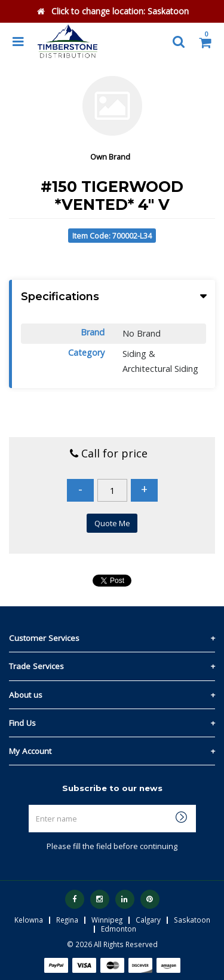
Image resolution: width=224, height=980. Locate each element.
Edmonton (119, 929)
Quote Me (112, 523)
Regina (67, 920)
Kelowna (29, 920)
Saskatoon (192, 920)
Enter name (116, 805)
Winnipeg (107, 920)
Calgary (148, 920)
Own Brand (110, 157)
